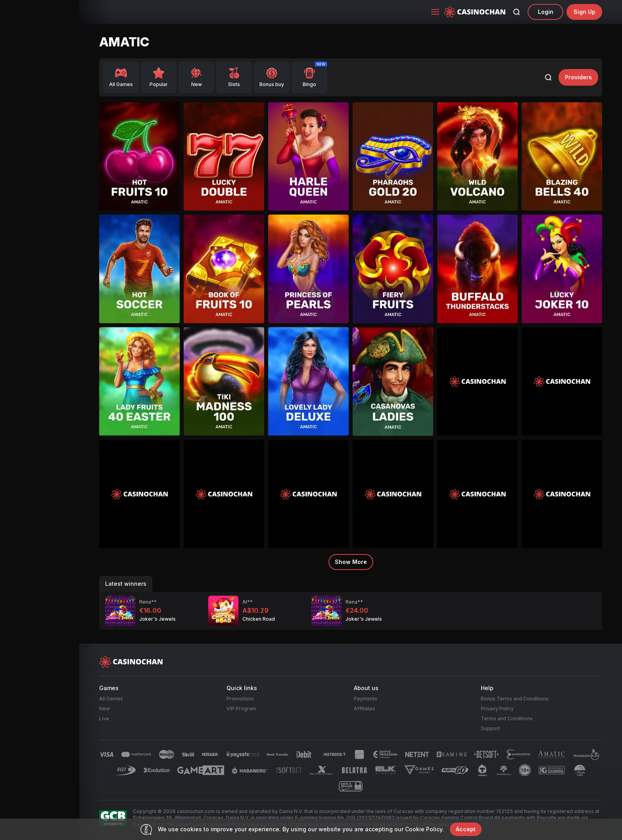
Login (546, 12)
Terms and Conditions (507, 718)
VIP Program (241, 709)
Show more (351, 562)
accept (466, 829)
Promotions (240, 699)
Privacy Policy (497, 709)
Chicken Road (259, 619)
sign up (585, 12)
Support (490, 728)
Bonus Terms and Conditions (515, 699)
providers (578, 77)
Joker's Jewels (157, 619)
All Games (111, 699)
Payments (366, 699)
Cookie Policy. (424, 829)
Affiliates (365, 709)
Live (104, 718)
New (105, 709)
